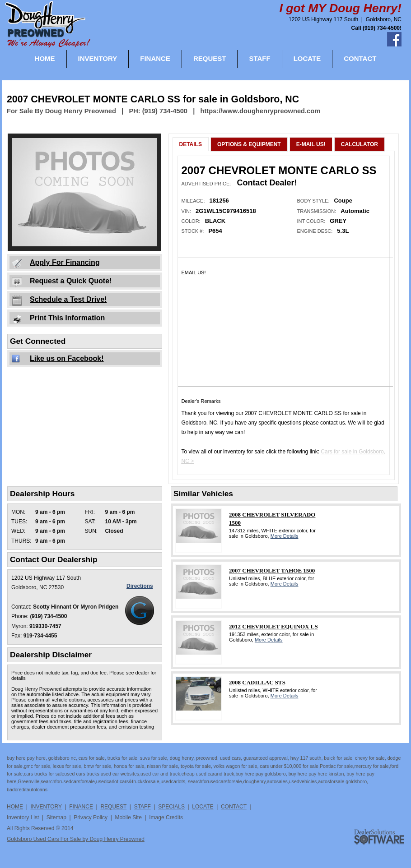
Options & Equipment (249, 144)
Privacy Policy (91, 817)
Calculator (360, 144)
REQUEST (210, 58)
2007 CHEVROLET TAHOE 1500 (272, 570)
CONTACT (360, 58)
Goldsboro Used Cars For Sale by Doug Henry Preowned (76, 839)
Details (191, 144)
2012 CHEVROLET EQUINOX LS (273, 626)
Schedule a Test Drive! (68, 299)
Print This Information (67, 318)
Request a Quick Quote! (71, 281)
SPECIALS (171, 807)
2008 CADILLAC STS (257, 682)
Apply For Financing (65, 262)
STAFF (259, 58)
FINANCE (155, 58)
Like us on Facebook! (67, 358)
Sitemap (56, 817)
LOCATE (307, 58)
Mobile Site (128, 817)
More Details (285, 536)
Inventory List (23, 817)
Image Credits (166, 817)
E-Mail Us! (311, 144)
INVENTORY (98, 58)
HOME (45, 58)
